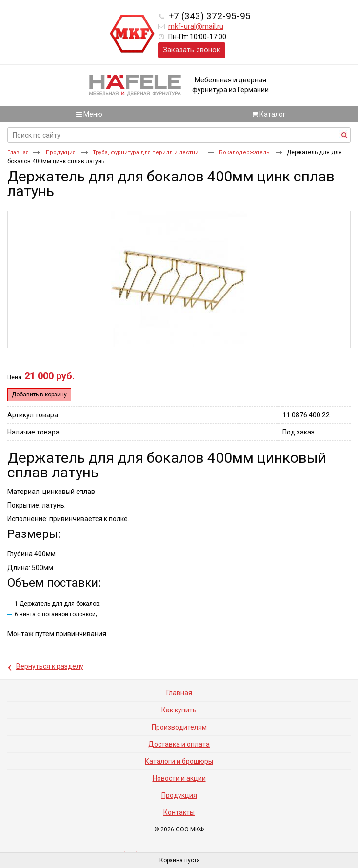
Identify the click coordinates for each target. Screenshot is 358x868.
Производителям (179, 727)
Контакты (179, 812)
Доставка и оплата (179, 744)
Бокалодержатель (245, 152)
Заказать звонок (192, 50)
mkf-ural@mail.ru (196, 26)
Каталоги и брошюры (179, 761)
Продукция (61, 152)
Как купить (179, 710)
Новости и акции (179, 778)
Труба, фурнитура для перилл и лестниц (148, 152)
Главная (18, 152)
